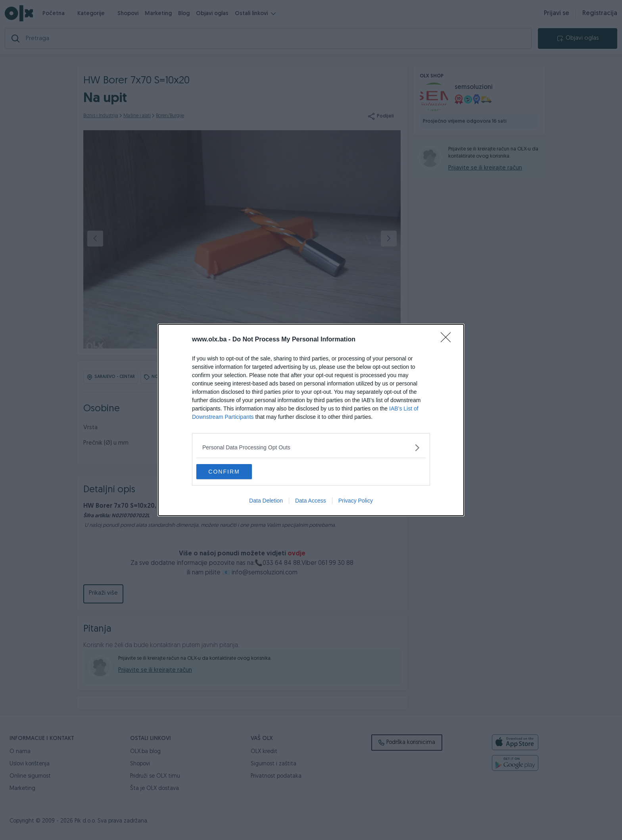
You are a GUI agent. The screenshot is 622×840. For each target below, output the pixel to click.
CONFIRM (234, 471)
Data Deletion (266, 501)
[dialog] (311, 420)
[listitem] (311, 447)
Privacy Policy (356, 501)
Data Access (311, 501)
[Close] (448, 339)
